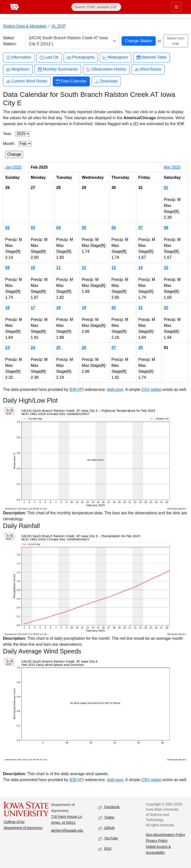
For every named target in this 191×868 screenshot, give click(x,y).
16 (7, 308)
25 (58, 348)
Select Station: (10, 41)
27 (114, 348)
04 (58, 228)
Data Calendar (71, 81)
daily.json (115, 390)
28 (141, 348)
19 (84, 308)
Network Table (152, 57)
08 (166, 228)
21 (141, 308)
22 (166, 308)
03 (33, 228)
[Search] (96, 7)
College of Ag (14, 822)
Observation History (106, 69)
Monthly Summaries (58, 69)
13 (114, 268)
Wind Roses (148, 69)
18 (58, 308)
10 (33, 268)
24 (33, 348)
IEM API (77, 390)
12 (84, 268)
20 (114, 308)
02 (7, 228)
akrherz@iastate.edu (67, 830)
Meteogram (116, 57)
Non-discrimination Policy (166, 835)
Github (106, 828)
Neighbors (18, 69)
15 (166, 268)
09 (7, 268)
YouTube (108, 839)
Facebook (109, 807)
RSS (105, 849)
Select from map (175, 41)
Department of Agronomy (23, 828)
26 (84, 348)
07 (141, 228)
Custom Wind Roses (27, 81)
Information (19, 57)
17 (33, 308)
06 (114, 228)
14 (141, 268)
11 (58, 268)
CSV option (151, 390)
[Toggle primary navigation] (176, 7)
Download (106, 81)
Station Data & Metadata (25, 26)
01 (166, 188)
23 (7, 348)
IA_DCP (59, 26)
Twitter (106, 818)
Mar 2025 (172, 167)
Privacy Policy (157, 841)
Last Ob (49, 57)
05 (84, 228)
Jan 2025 (13, 167)
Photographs (81, 57)
